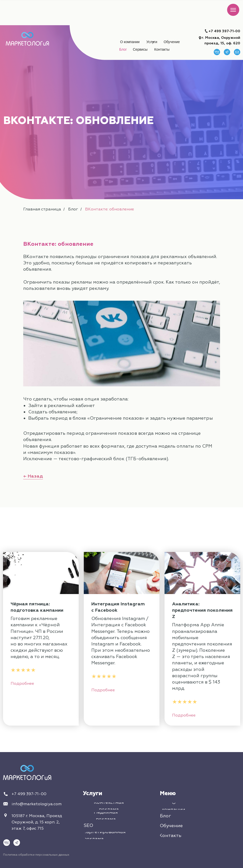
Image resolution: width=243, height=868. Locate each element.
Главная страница (42, 209)
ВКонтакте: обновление (110, 209)
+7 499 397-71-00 (224, 31)
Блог (73, 209)
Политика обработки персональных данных (36, 855)
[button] (140, 50)
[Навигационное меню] (233, 10)
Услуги (92, 793)
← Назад (33, 476)
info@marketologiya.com (37, 804)
